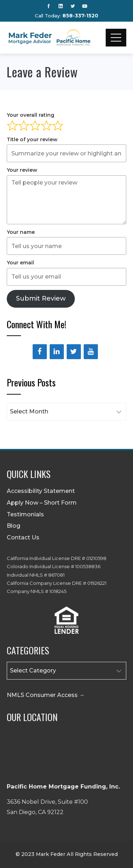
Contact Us (23, 537)
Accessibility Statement (41, 491)
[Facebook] (40, 352)
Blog (13, 526)
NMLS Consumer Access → (46, 695)
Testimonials (25, 514)
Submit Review (41, 298)
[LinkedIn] (57, 352)
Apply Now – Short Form (42, 503)
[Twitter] (74, 352)
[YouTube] (91, 352)
